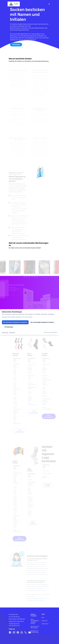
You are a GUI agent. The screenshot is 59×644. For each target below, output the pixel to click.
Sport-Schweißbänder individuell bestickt (35, 621)
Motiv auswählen (33, 525)
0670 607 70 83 (40, 602)
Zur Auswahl (16, 45)
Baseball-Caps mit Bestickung (35, 632)
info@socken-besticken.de (16, 621)
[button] (22, 279)
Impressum (45, 621)
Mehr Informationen (17, 425)
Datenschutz (45, 624)
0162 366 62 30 (41, 600)
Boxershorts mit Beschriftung (35, 627)
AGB (43, 618)
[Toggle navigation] (49, 4)
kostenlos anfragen (47, 487)
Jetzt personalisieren (20, 433)
